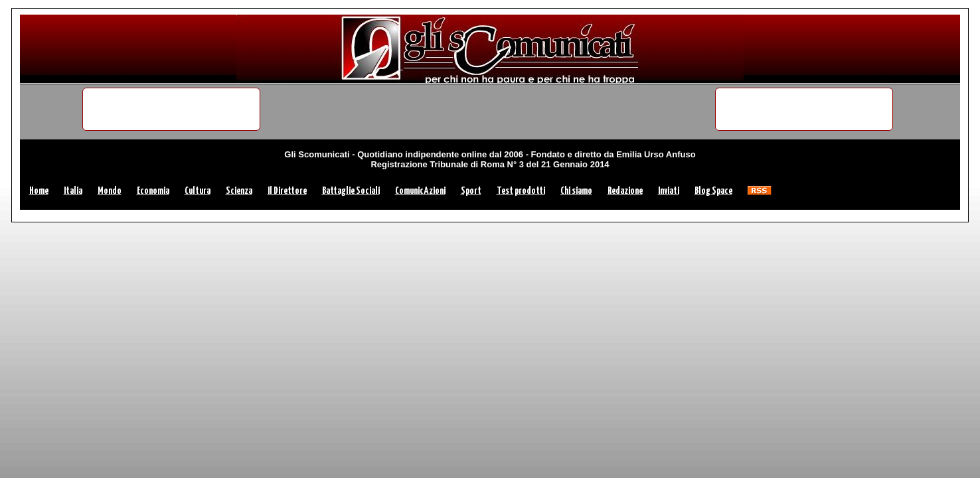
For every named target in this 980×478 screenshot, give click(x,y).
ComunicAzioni (420, 191)
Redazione (625, 191)
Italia (73, 191)
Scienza (239, 191)
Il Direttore (287, 191)
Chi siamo (576, 191)
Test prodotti (521, 191)
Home (39, 191)
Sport (471, 191)
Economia (153, 191)
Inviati (669, 191)
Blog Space (713, 191)
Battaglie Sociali (351, 191)
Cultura (198, 191)
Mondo (110, 191)
